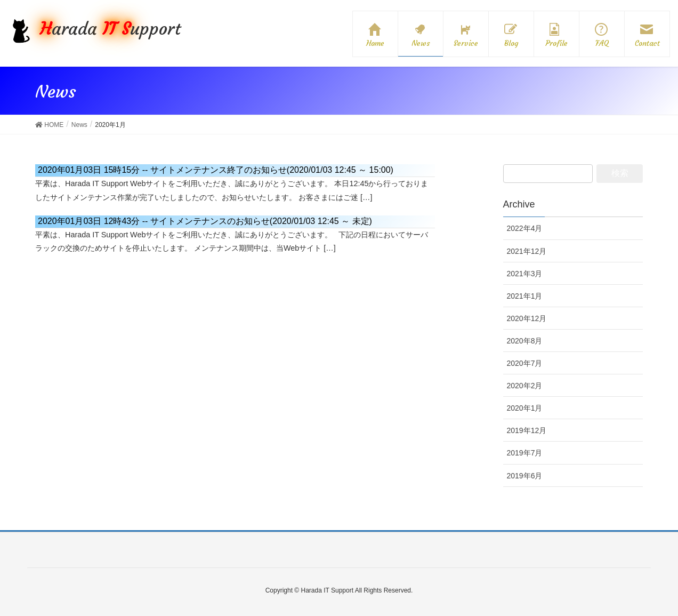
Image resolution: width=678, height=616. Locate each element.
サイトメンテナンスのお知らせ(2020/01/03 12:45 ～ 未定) (205, 221)
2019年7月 (525, 453)
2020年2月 (525, 386)
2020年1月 (525, 408)
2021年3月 (525, 274)
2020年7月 (525, 363)
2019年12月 (527, 430)
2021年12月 (527, 251)
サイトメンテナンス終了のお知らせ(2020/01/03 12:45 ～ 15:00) (216, 170)
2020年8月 (525, 341)
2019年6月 (525, 476)
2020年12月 (527, 318)
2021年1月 (525, 296)
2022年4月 (525, 228)
